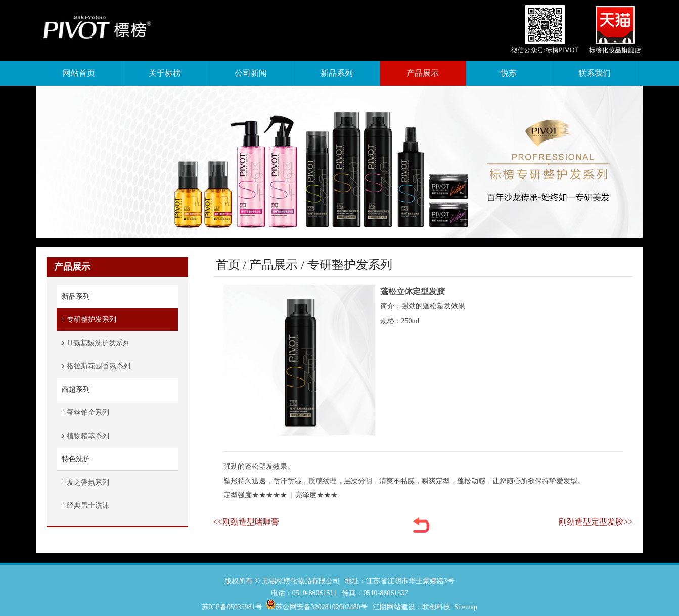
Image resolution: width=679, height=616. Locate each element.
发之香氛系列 (88, 482)
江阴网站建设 (394, 607)
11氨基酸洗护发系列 (98, 343)
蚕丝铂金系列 (88, 413)
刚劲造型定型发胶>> (596, 522)
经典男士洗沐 (88, 506)
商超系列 (76, 389)
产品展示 (274, 265)
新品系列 (76, 296)
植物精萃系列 (88, 436)
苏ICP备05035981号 (232, 607)
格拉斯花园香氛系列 (99, 366)
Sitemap (466, 607)
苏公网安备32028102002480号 (322, 607)
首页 (228, 265)
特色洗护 (76, 459)
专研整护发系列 (92, 320)
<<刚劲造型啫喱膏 (246, 522)
